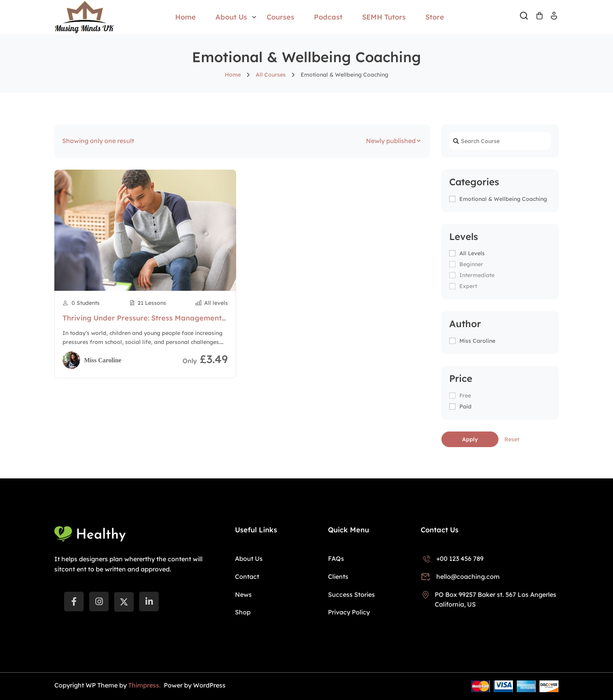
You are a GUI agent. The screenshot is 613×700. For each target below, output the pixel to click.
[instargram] (99, 602)
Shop (243, 612)
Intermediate (477, 275)
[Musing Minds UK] (84, 16)
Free (465, 396)
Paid (465, 406)
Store (435, 17)
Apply (470, 439)
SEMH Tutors (384, 17)
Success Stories (351, 594)
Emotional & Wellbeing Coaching (503, 199)
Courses (281, 17)
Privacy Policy (349, 612)
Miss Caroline (477, 341)
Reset (512, 439)
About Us (231, 17)
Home (186, 17)
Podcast (328, 17)
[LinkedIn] (149, 602)
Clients (338, 576)
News (243, 594)
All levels (472, 253)
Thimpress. (145, 685)
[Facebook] (74, 602)
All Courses (271, 75)
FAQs (336, 559)
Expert (468, 286)
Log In (554, 18)
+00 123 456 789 (452, 559)
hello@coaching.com (460, 576)
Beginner (471, 264)
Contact (247, 576)
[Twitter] (124, 602)
